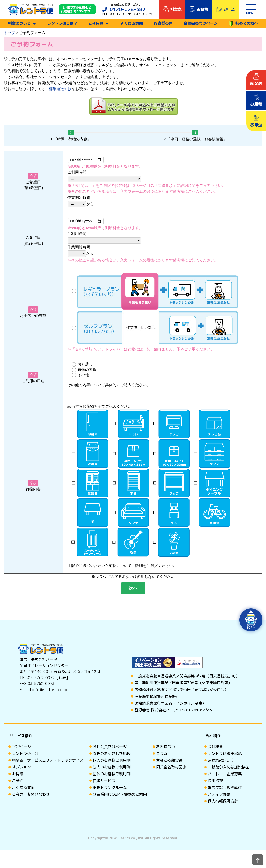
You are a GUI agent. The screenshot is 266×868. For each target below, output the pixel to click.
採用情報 (215, 782)
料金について (19, 23)
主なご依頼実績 (169, 762)
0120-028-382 (127, 9)
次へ (133, 590)
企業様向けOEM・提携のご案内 (120, 796)
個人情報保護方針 (223, 803)
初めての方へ (243, 24)
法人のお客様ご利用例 (112, 768)
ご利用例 (96, 23)
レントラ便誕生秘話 (225, 755)
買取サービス (104, 782)
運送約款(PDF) (221, 762)
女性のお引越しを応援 (112, 755)
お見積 (18, 775)
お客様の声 (163, 23)
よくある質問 (131, 23)
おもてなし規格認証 (225, 789)
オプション (21, 768)
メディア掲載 (219, 796)
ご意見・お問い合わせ (31, 796)
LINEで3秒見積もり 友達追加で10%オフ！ (77, 10)
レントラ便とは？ (62, 23)
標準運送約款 (60, 89)
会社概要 (215, 748)
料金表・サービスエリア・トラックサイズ (48, 762)
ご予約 (18, 782)
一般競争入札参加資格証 (229, 768)
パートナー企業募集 (225, 775)
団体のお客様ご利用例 (112, 775)
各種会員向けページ (201, 23)
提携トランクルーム (110, 789)
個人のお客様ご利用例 (112, 762)
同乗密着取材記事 (171, 768)
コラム (162, 755)
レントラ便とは (25, 755)
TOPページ (22, 748)
